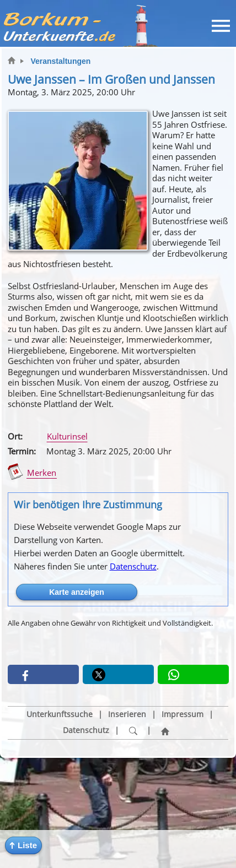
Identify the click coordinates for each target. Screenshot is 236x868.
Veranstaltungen (60, 61)
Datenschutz (133, 566)
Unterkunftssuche (60, 714)
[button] (23, 845)
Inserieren (127, 714)
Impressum (183, 714)
